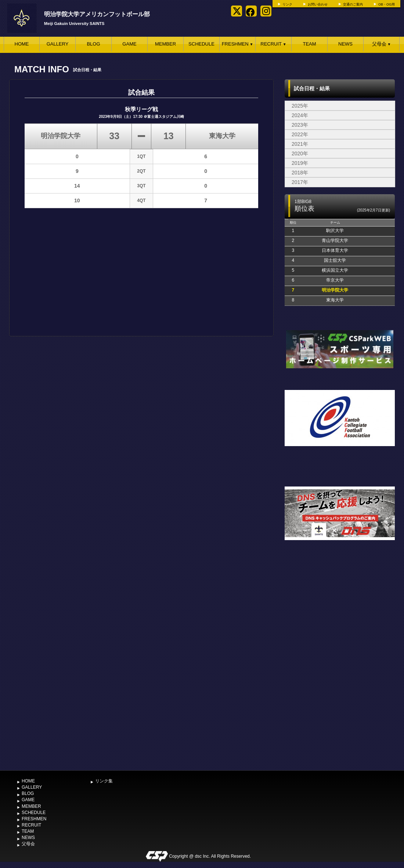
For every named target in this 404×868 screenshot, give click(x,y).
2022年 (300, 134)
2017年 (300, 182)
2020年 (300, 153)
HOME (22, 44)
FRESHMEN (238, 44)
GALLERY (58, 44)
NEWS (345, 44)
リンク (287, 4)
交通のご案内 (353, 4)
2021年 (300, 144)
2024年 (300, 115)
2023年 (300, 125)
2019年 (300, 163)
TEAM (309, 44)
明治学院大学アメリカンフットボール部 (97, 14)
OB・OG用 (387, 4)
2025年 (300, 106)
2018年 (300, 173)
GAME (129, 44)
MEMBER (165, 44)
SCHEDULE (201, 44)
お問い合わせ (318, 4)
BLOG (93, 44)
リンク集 (104, 781)
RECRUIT (273, 44)
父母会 (382, 44)
